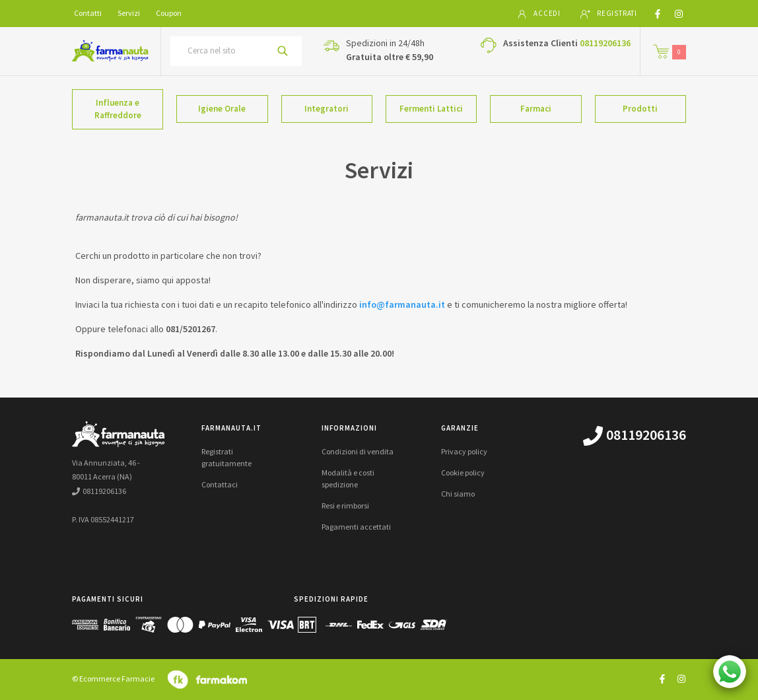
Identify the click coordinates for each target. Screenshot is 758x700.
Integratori (327, 109)
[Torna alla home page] (110, 51)
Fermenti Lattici (431, 109)
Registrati (609, 14)
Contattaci (220, 484)
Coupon (169, 13)
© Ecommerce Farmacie (113, 679)
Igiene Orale (222, 109)
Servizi (129, 13)
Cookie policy (463, 472)
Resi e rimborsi (345, 506)
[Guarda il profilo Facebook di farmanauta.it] (662, 678)
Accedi (539, 14)
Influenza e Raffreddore (118, 109)
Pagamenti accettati (356, 527)
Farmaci (536, 109)
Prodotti (640, 109)
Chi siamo (458, 494)
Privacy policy (464, 451)
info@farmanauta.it (402, 304)
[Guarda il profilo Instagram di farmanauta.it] (681, 678)
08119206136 (605, 43)
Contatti (88, 13)
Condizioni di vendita (358, 451)
